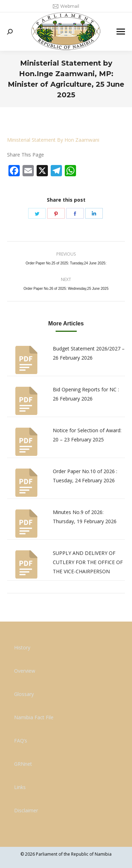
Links (20, 787)
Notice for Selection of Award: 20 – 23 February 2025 (87, 435)
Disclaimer (26, 810)
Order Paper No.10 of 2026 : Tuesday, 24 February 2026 (85, 476)
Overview (25, 671)
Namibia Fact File (34, 717)
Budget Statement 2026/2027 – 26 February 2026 (89, 353)
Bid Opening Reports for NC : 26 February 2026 (86, 394)
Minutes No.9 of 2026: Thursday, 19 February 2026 (85, 517)
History (22, 647)
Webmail (66, 6)
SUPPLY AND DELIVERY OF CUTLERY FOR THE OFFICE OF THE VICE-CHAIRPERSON (88, 562)
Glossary (24, 694)
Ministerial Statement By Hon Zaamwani (53, 140)
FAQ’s (21, 741)
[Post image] (26, 360)
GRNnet (23, 764)
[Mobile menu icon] (121, 32)
